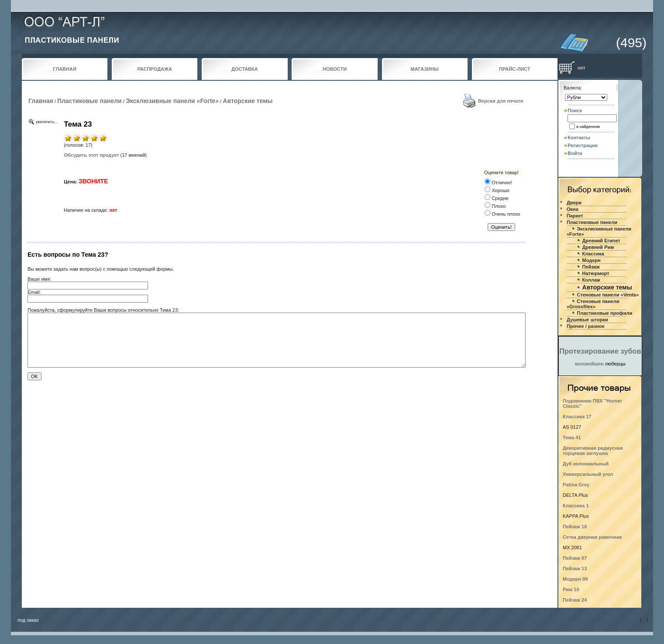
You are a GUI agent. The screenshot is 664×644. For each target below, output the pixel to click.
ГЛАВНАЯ (64, 69)
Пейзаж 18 (575, 527)
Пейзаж (591, 267)
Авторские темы (248, 101)
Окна (573, 209)
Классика (593, 254)
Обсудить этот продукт (91, 155)
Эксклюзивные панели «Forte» (172, 101)
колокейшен (589, 364)
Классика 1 (576, 506)
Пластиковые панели (89, 101)
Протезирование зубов (600, 351)
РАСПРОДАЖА (155, 69)
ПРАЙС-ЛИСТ (515, 69)
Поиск (575, 110)
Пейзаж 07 (575, 558)
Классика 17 (577, 417)
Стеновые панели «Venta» (608, 295)
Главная (41, 101)
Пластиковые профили (604, 313)
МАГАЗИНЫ (425, 69)
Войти (575, 153)
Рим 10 (571, 589)
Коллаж (591, 280)
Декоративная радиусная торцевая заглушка (593, 451)
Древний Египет (601, 241)
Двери (574, 203)
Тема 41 (572, 437)
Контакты (579, 138)
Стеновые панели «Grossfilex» (593, 304)
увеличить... (47, 122)
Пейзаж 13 (575, 568)
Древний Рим (598, 247)
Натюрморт (596, 273)
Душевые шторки (587, 320)
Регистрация (583, 145)
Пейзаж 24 (575, 600)
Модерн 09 (575, 579)
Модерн (592, 260)
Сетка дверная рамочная (592, 537)
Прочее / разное (586, 326)
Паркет (575, 216)
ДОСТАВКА (245, 69)
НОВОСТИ (335, 69)
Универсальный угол (588, 474)
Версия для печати (501, 101)
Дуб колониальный (586, 464)
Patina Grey (576, 485)
